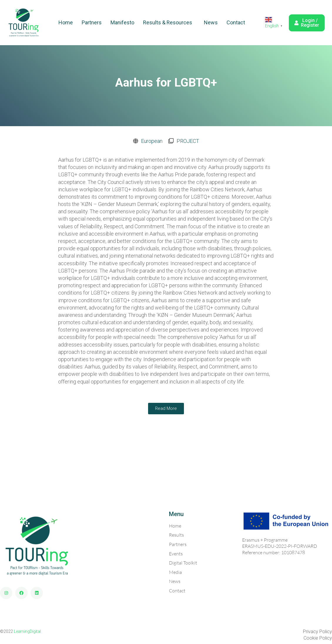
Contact (236, 22)
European (152, 141)
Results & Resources (168, 22)
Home (66, 22)
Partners (92, 22)
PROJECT (188, 141)
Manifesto (122, 22)
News (211, 22)
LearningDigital (27, 631)
